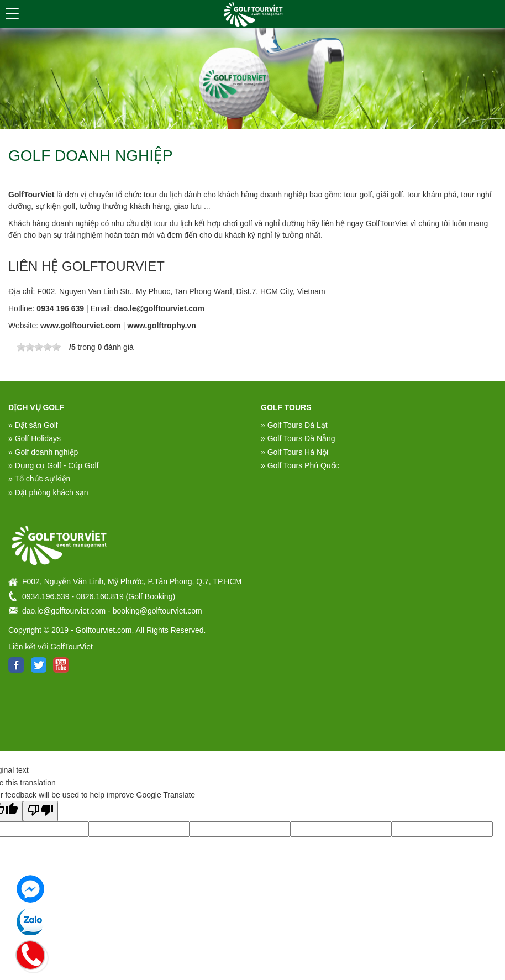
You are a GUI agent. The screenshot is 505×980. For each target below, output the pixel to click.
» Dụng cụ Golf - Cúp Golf (54, 465)
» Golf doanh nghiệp (43, 452)
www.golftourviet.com (81, 326)
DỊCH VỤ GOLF (36, 407)
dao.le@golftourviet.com (159, 308)
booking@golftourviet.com (157, 611)
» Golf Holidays (35, 438)
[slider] (39, 347)
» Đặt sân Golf (33, 425)
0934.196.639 (46, 596)
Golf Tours (286, 407)
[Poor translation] (40, 811)
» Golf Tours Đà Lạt (294, 425)
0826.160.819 (100, 596)
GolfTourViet (31, 195)
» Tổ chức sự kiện (39, 479)
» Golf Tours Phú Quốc (300, 465)
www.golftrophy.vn (161, 326)
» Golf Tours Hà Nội (294, 452)
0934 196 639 (60, 308)
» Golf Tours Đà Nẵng (298, 438)
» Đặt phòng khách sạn (48, 492)
